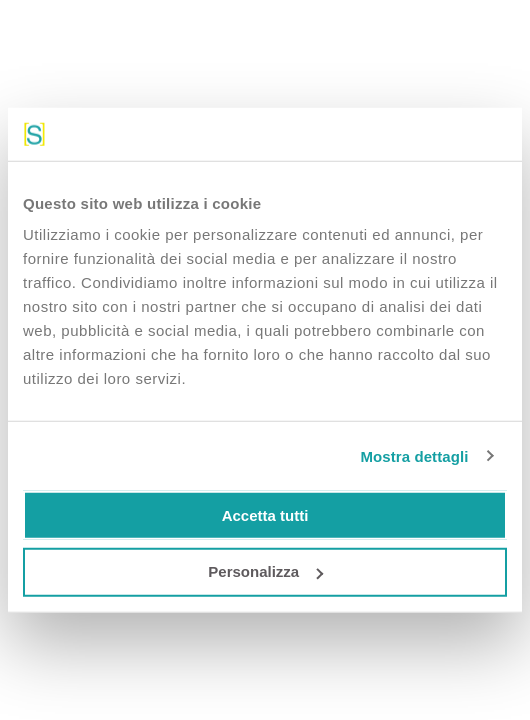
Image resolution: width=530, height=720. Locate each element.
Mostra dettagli (414, 455)
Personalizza (265, 571)
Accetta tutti (265, 514)
